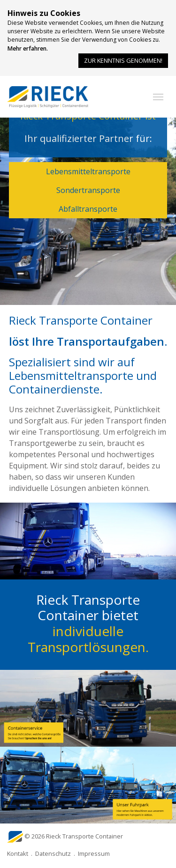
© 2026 (74, 836)
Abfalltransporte (88, 209)
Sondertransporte (88, 190)
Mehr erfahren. (28, 48)
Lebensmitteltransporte (88, 171)
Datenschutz (53, 853)
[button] (158, 97)
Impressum (94, 853)
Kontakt (18, 853)
